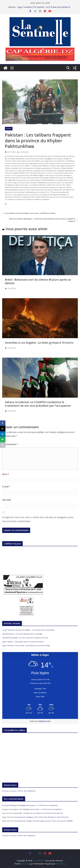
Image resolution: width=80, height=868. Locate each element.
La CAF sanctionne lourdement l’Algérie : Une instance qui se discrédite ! (29, 630)
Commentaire (10, 444)
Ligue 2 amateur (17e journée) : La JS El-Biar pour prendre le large (26, 645)
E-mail (6, 487)
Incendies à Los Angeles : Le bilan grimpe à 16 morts (39, 343)
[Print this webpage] (3, 445)
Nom (6, 474)
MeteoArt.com (45, 721)
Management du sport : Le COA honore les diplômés (39, 805)
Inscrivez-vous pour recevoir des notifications (19, 791)
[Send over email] (3, 440)
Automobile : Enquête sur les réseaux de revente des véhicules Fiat (38, 813)
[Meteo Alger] (40, 705)
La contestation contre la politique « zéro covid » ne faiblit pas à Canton (29, 213)
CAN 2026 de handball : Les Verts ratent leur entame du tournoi (25, 638)
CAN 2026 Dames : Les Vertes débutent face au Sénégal (22, 634)
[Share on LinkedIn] (3, 434)
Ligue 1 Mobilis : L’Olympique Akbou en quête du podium (23, 642)
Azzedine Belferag (9, 805)
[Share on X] (3, 429)
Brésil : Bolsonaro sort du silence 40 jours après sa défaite (38, 281)
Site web (7, 500)
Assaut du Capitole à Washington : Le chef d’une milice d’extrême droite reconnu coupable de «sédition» (43, 220)
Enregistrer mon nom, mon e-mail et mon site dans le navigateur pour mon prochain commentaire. (38, 519)
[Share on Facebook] (3, 423)
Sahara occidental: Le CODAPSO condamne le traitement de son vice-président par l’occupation (38, 404)
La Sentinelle (24, 152)
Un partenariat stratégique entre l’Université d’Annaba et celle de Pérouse (42, 817)
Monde (9, 129)
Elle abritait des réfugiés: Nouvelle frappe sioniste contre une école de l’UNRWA (44, 821)
